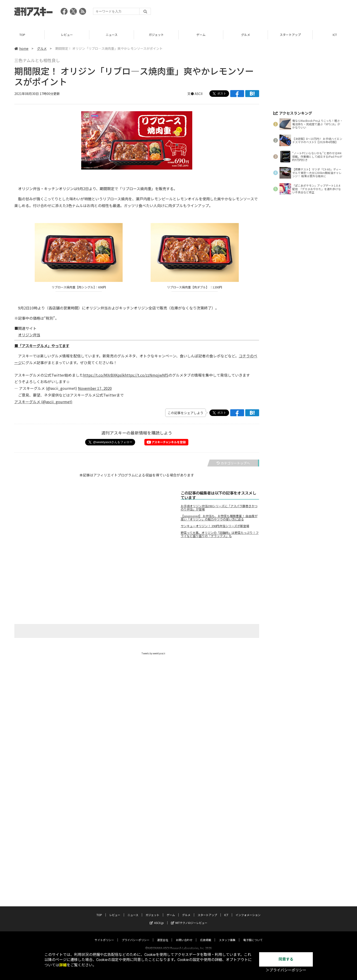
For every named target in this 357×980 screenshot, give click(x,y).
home (21, 48)
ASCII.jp (157, 918)
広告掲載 (206, 935)
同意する (286, 959)
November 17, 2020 (95, 388)
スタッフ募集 (227, 935)
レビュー (67, 35)
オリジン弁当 (29, 335)
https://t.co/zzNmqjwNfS (147, 375)
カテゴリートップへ (233, 463)
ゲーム (201, 35)
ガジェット (156, 35)
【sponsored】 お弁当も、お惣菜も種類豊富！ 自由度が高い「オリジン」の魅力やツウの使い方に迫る (219, 518)
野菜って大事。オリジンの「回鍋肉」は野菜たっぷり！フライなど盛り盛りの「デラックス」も (220, 534)
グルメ (246, 35)
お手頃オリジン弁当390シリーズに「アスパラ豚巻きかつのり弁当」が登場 (219, 508)
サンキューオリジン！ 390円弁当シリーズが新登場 (215, 526)
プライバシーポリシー (136, 935)
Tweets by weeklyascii (153, 653)
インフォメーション (248, 910)
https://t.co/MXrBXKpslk (104, 375)
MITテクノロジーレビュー (189, 918)
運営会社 (163, 935)
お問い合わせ (184, 935)
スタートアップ (290, 35)
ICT (226, 910)
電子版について (253, 935)
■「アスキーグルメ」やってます (42, 346)
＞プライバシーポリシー (286, 970)
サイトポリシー (104, 935)
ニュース (112, 35)
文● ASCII (195, 94)
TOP (22, 35)
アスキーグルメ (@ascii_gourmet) (43, 402)
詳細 (63, 965)
